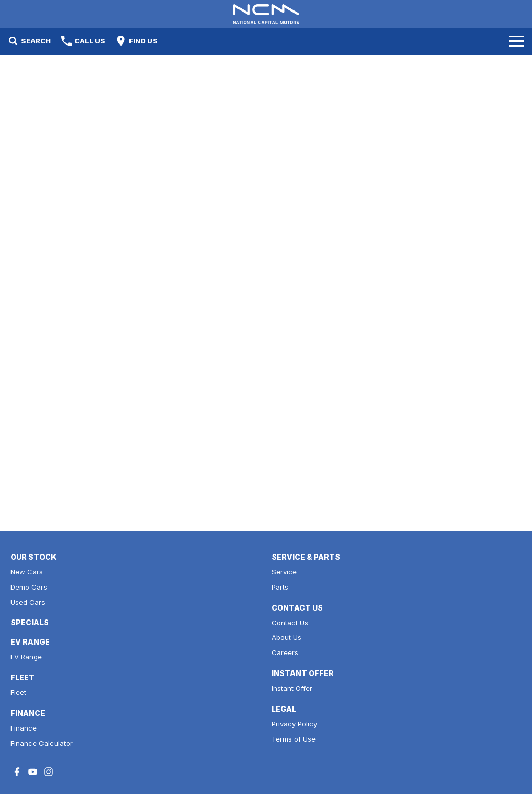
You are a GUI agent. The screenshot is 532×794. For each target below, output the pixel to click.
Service (284, 572)
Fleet (18, 692)
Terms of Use (294, 739)
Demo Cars (29, 587)
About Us (286, 637)
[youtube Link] (33, 772)
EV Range (26, 657)
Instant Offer (292, 688)
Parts (280, 587)
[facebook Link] (17, 772)
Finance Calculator (42, 743)
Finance (24, 728)
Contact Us (290, 623)
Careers (285, 652)
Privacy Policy (294, 724)
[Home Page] (266, 14)
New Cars (27, 572)
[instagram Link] (48, 772)
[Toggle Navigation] (517, 41)
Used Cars (28, 602)
